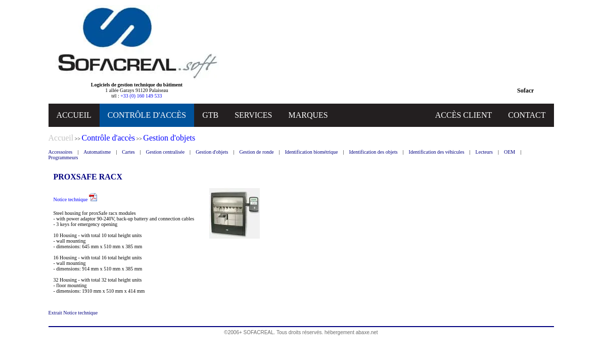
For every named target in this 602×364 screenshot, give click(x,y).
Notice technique (76, 199)
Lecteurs (484, 152)
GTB (210, 115)
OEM (510, 152)
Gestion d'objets (212, 152)
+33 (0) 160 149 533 (141, 96)
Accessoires (61, 152)
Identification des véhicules (437, 152)
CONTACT (527, 115)
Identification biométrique (312, 152)
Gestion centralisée (165, 152)
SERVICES (253, 115)
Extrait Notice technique (73, 313)
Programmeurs (63, 157)
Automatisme (97, 152)
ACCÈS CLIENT (464, 115)
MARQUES (308, 115)
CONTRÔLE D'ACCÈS (147, 115)
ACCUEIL (74, 115)
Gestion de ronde (256, 152)
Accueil (61, 138)
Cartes (128, 152)
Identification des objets (373, 152)
